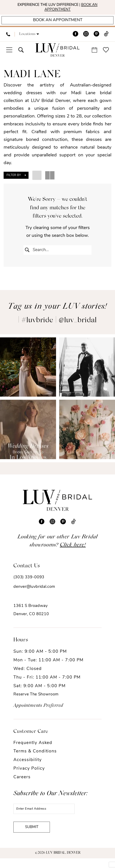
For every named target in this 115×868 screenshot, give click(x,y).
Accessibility (28, 765)
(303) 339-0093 (29, 582)
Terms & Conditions (35, 756)
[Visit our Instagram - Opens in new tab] (86, 37)
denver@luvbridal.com (34, 591)
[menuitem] (8, 37)
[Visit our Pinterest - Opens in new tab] (96, 37)
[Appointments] (57, 22)
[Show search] (21, 53)
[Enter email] (49, 814)
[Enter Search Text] (57, 253)
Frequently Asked (33, 747)
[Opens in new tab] (28, 372)
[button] (29, 37)
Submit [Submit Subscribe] (35, 836)
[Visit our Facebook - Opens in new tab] (75, 37)
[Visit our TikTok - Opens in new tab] (106, 37)
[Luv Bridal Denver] (57, 53)
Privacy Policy (29, 773)
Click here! (73, 550)
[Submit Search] (28, 253)
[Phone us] (8, 37)
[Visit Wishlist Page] (106, 53)
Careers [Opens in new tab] (22, 782)
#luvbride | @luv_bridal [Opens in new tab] (59, 325)
